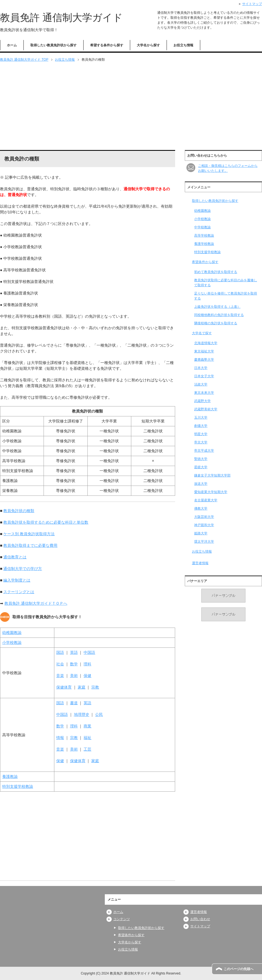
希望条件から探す (205, 262)
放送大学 (201, 484)
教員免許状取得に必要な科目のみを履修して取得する (226, 283)
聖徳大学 (201, 459)
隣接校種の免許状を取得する (216, 323)
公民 (99, 714)
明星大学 (201, 434)
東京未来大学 (204, 393)
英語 (74, 652)
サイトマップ (200, 926)
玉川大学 (201, 417)
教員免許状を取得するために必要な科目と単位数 (46, 522)
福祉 (87, 738)
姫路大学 (201, 533)
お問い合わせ (200, 919)
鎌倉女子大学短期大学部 (212, 475)
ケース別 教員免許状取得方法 (29, 534)
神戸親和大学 (204, 525)
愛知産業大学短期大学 (211, 492)
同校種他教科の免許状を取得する (219, 315)
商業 (87, 726)
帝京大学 (201, 442)
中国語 (89, 652)
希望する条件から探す (107, 45)
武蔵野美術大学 (206, 409)
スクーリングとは (19, 592)
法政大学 (201, 384)
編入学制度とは (17, 580)
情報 (60, 738)
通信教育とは (15, 557)
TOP (24, 60)
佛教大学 (201, 508)
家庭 (82, 687)
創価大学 (201, 426)
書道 (74, 703)
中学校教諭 (202, 227)
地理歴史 (82, 714)
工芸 (87, 749)
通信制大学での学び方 (23, 569)
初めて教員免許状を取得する (216, 272)
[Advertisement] (131, 106)
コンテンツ (122, 919)
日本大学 (201, 368)
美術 (74, 676)
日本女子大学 (204, 376)
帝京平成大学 (204, 451)
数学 (74, 664)
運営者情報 (200, 563)
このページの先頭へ (239, 969)
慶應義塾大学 (204, 360)
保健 (87, 676)
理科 (87, 664)
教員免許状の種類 (19, 511)
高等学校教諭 (204, 235)
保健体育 (64, 687)
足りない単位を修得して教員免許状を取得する (226, 296)
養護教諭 (10, 776)
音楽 (60, 676)
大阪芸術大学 (204, 517)
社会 (60, 664)
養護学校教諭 (204, 244)
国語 (60, 652)
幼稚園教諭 (12, 633)
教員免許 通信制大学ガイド (61, 18)
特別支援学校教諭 (18, 786)
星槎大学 (201, 467)
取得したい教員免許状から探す (54, 45)
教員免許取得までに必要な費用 (30, 545)
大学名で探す (202, 333)
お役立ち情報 (183, 45)
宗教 (95, 687)
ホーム (12, 45)
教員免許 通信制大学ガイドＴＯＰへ (36, 603)
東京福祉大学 (204, 351)
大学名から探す (148, 45)
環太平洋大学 (204, 542)
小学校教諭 (12, 642)
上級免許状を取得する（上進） (217, 307)
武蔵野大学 (202, 401)
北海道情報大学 (206, 343)
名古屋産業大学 (206, 500)
